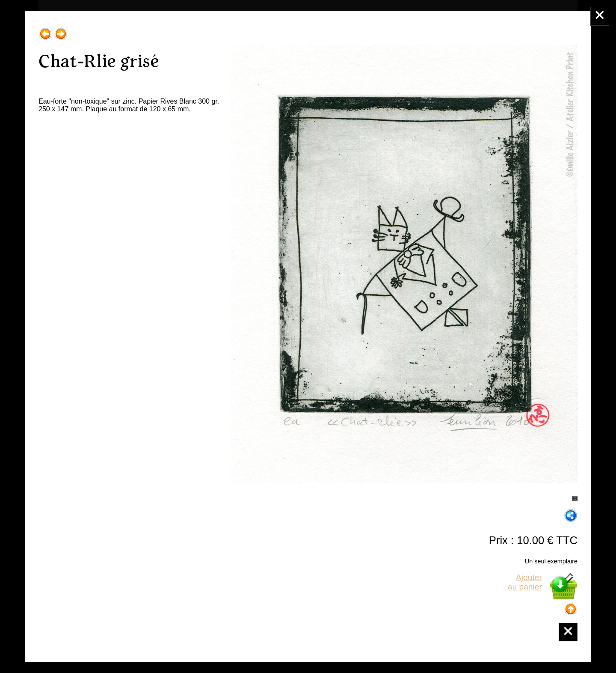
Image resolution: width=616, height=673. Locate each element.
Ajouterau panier (525, 582)
